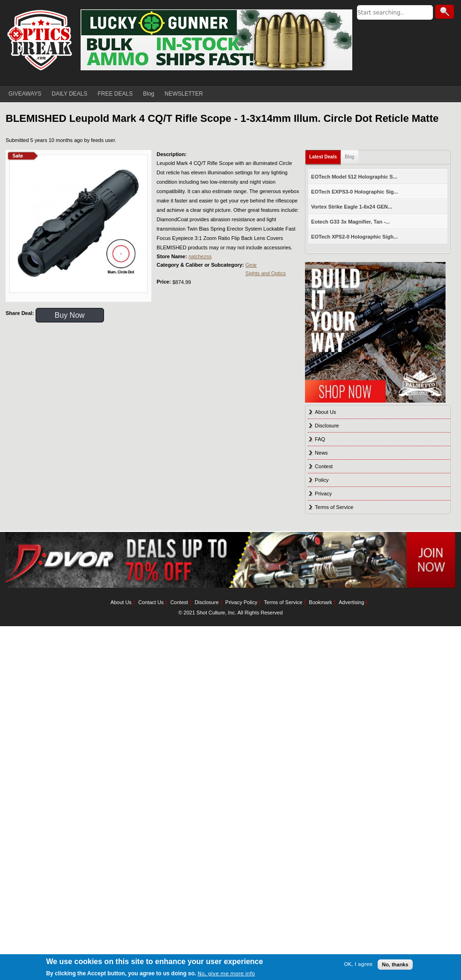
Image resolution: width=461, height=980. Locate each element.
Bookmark (320, 602)
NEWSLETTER (184, 94)
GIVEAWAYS (25, 94)
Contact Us (151, 602)
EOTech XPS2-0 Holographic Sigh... (354, 237)
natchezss (200, 256)
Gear (251, 265)
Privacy (323, 494)
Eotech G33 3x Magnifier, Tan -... (350, 222)
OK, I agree (358, 964)
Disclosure (327, 426)
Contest (324, 466)
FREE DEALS (115, 94)
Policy (322, 480)
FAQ (320, 439)
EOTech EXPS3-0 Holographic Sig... (355, 192)
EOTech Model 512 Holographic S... (354, 177)
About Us (325, 412)
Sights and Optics (266, 273)
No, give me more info (226, 974)
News (321, 453)
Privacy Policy (241, 602)
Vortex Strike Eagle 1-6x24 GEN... (352, 207)
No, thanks (395, 965)
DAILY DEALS (69, 94)
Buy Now (70, 315)
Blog (149, 94)
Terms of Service (334, 507)
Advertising (351, 602)
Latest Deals (323, 157)
